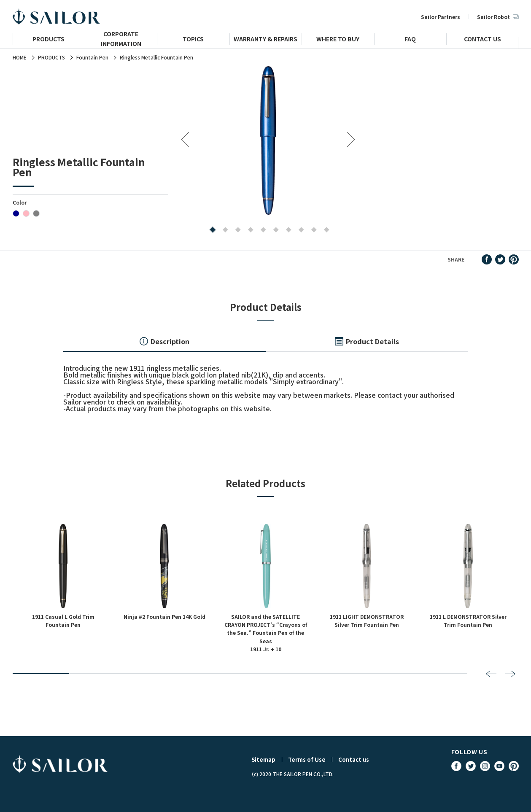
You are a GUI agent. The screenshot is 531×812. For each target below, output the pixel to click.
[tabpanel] (268, 140)
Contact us (354, 759)
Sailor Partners (441, 17)
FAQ (410, 40)
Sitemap (263, 759)
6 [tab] (274, 230)
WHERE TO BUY (338, 40)
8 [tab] (300, 230)
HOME (20, 57)
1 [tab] (211, 230)
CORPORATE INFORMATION (121, 42)
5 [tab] (262, 230)
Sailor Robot (498, 17)
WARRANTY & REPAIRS (265, 40)
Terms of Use (307, 759)
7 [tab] (287, 230)
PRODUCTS (49, 40)
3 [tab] (236, 230)
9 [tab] (312, 230)
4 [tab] (249, 230)
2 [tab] (224, 230)
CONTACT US (482, 40)
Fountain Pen (92, 57)
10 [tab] (325, 230)
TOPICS (193, 40)
